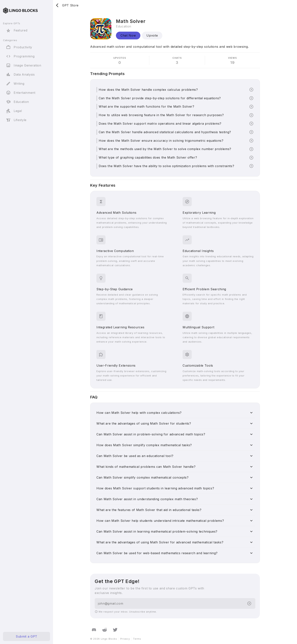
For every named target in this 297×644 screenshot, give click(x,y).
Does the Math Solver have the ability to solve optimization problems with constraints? (166, 166)
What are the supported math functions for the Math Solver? (147, 106)
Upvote (152, 35)
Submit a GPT (27, 636)
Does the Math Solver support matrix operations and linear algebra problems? (160, 124)
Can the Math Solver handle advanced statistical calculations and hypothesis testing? (165, 132)
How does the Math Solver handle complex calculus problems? (148, 90)
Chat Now (128, 35)
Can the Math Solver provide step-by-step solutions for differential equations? (160, 98)
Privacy (125, 639)
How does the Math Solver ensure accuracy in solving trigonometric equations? (161, 141)
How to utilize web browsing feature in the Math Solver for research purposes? (161, 115)
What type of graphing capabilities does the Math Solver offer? (148, 157)
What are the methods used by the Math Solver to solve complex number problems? (165, 149)
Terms (137, 639)
